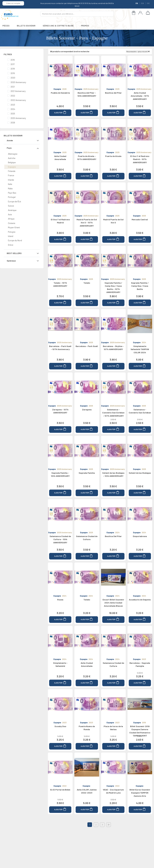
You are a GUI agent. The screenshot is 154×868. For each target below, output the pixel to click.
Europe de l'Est (14, 201)
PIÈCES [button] (6, 26)
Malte (10, 188)
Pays (9, 148)
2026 (13, 123)
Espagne (12, 167)
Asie (10, 214)
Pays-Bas (12, 193)
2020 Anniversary (18, 82)
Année (10, 140)
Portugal (12, 197)
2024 (13, 109)
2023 (13, 105)
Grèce (11, 245)
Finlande (12, 171)
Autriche (12, 158)
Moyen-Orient (14, 227)
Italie (10, 184)
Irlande (11, 180)
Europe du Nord (15, 240)
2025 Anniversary (18, 118)
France (11, 175)
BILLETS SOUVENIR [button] (26, 26)
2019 (13, 73)
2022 (13, 96)
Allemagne (13, 154)
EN (143, 3)
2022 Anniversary (18, 100)
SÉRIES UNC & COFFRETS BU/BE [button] (58, 26)
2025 (13, 113)
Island (11, 236)
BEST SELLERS (14, 253)
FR (137, 3)
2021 (13, 87)
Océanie (12, 223)
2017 (13, 64)
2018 (13, 69)
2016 (13, 60)
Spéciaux (11, 261)
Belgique (12, 162)
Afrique (11, 219)
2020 (13, 78)
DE (148, 3)
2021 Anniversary (18, 91)
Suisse (11, 206)
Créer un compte (13, 3)
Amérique (12, 210)
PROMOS (85, 26)
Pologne (12, 232)
